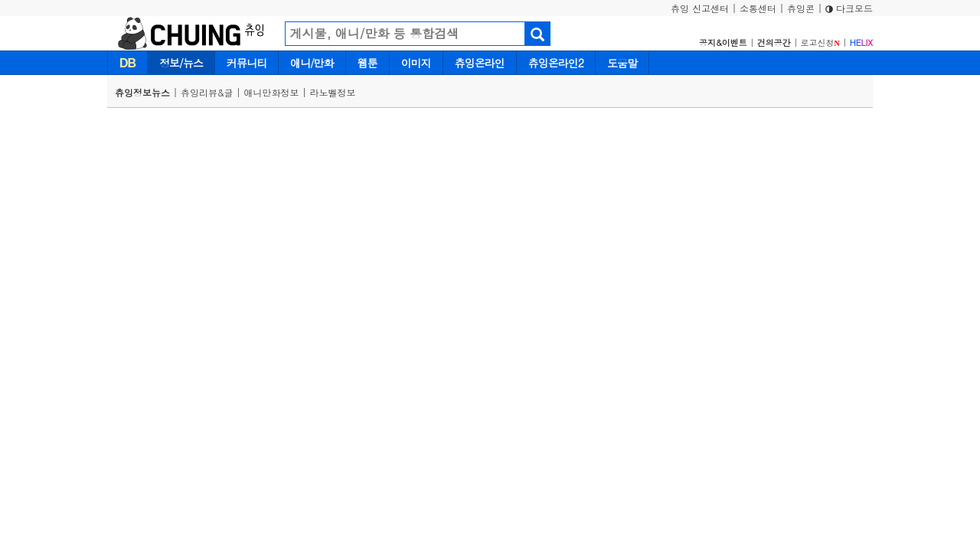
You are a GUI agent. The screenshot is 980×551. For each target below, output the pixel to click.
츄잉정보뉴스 (142, 92)
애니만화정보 (272, 92)
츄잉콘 (801, 8)
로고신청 (820, 42)
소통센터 (758, 8)
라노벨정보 (333, 92)
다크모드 (849, 8)
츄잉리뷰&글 (207, 92)
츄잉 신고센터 (700, 8)
